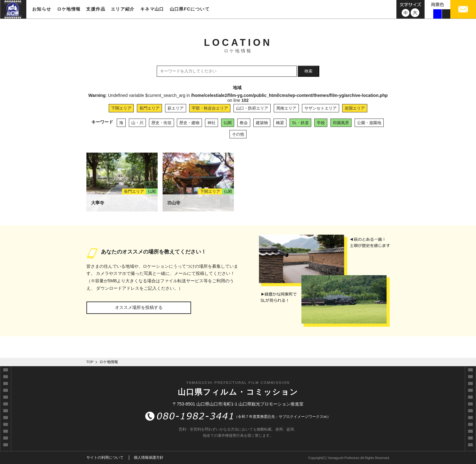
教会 (244, 123)
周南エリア (286, 108)
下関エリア (121, 108)
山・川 (137, 123)
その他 (238, 134)
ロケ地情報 (69, 9)
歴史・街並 (162, 123)
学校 (321, 123)
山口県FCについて (190, 9)
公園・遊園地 (369, 123)
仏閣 (228, 123)
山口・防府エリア (252, 108)
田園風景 (341, 123)
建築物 (262, 123)
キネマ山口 (152, 9)
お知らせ (42, 9)
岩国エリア (355, 108)
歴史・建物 (189, 123)
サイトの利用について (105, 457)
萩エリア (176, 108)
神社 (212, 123)
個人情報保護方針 (149, 457)
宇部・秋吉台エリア (210, 108)
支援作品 (96, 9)
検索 (308, 71)
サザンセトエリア (321, 108)
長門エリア (149, 108)
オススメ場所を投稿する (139, 307)
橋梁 (280, 123)
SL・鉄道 (301, 123)
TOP (90, 362)
